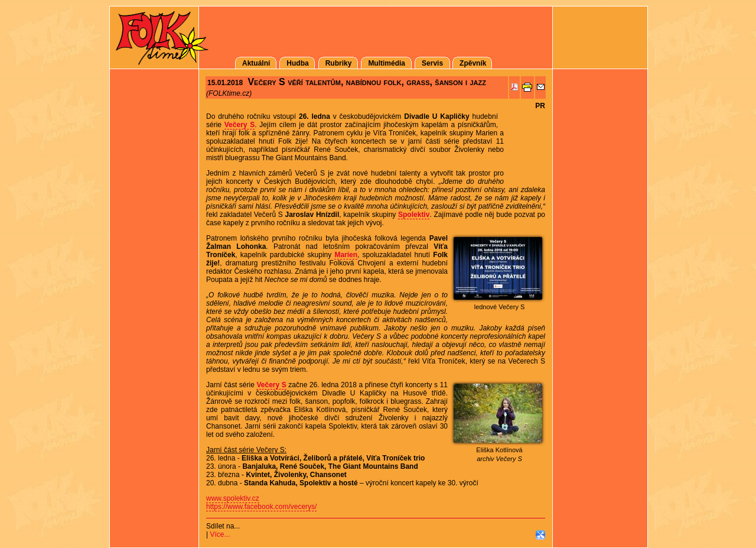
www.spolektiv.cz (233, 498)
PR (540, 106)
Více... (220, 534)
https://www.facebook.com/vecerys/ (261, 507)
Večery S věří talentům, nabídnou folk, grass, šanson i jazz (366, 82)
